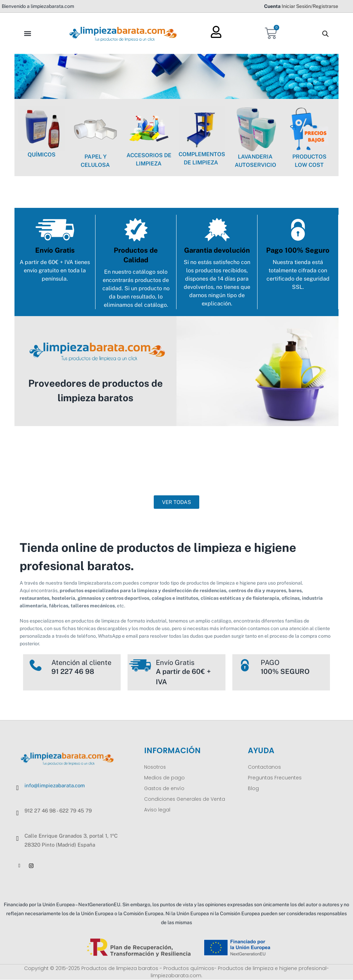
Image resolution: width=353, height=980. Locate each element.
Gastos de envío (165, 788)
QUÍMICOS (42, 155)
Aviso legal (157, 810)
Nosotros (155, 767)
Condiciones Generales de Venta (185, 799)
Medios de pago (165, 778)
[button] (27, 33)
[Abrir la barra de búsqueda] (325, 33)
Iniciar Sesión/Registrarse (310, 6)
